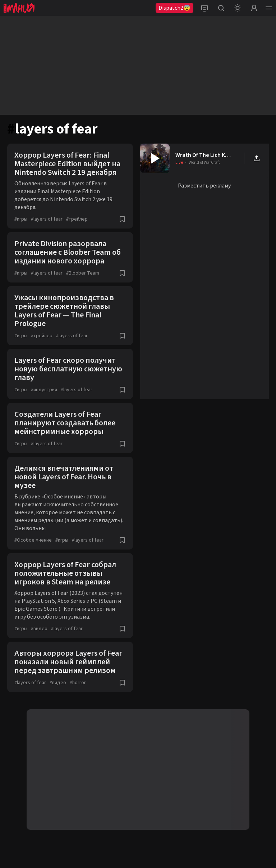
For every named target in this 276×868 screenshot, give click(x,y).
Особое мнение (33, 540)
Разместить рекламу (204, 186)
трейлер (77, 219)
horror (78, 683)
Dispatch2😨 (174, 8)
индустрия (44, 390)
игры (21, 219)
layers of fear (47, 219)
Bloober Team (83, 273)
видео (39, 629)
